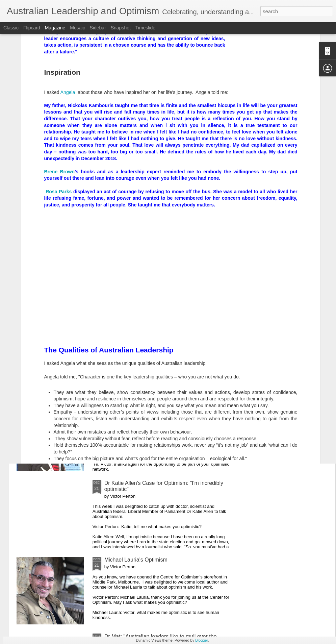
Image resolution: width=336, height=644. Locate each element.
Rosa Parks (58, 98)
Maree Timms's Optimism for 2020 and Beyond (161, 406)
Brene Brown (59, 78)
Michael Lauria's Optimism (136, 560)
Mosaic (77, 28)
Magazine (55, 28)
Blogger (201, 640)
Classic (11, 28)
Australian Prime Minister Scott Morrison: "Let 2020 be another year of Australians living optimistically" (165, 333)
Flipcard (32, 28)
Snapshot (121, 28)
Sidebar (98, 28)
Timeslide (145, 28)
